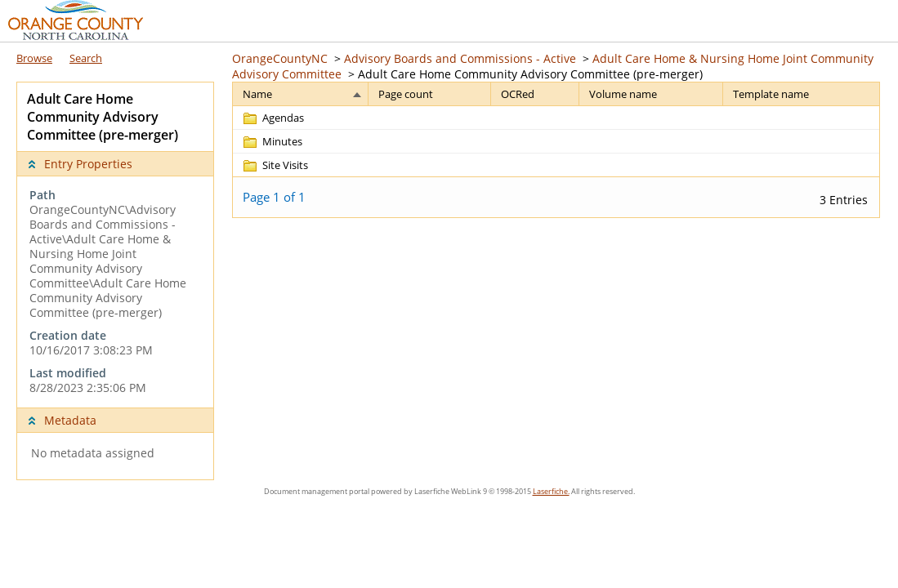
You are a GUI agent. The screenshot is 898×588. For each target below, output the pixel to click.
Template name (771, 94)
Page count (406, 94)
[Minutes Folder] (272, 141)
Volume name (623, 94)
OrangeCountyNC (280, 58)
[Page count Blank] (430, 118)
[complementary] (115, 292)
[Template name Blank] (801, 118)
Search (86, 58)
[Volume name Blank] (651, 118)
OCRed (518, 94)
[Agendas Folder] (273, 118)
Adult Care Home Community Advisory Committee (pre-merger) (530, 74)
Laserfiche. (551, 491)
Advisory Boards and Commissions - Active (460, 58)
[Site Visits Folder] (275, 165)
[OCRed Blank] (535, 118)
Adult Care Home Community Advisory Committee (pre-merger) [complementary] (103, 117)
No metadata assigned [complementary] (93, 453)
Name (257, 94)
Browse (34, 58)
